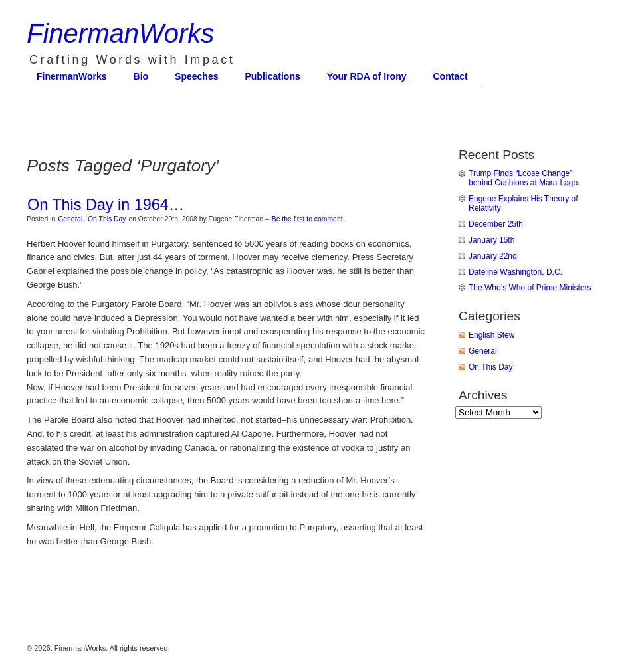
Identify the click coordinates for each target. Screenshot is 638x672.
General (70, 219)
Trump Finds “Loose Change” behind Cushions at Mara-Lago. (524, 178)
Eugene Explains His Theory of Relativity (523, 203)
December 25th (496, 224)
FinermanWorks (120, 33)
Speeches (196, 76)
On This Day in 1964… (106, 205)
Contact (451, 76)
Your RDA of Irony (367, 76)
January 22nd (493, 256)
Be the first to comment (307, 219)
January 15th (491, 240)
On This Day (107, 219)
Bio (141, 76)
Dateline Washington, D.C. (515, 272)
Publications (272, 76)
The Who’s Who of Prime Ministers (530, 288)
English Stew (491, 335)
